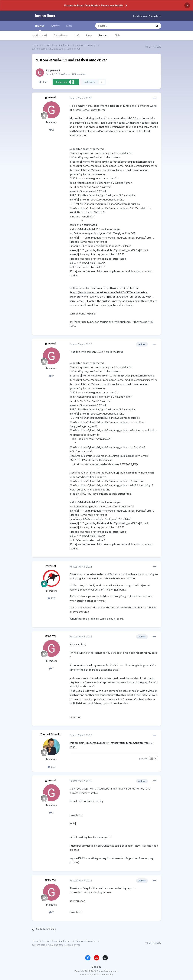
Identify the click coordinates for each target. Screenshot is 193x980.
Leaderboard (40, 35)
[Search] (117, 26)
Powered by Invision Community (96, 974)
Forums (103, 35)
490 (51, 598)
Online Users (61, 35)
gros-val (55, 70)
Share (43, 82)
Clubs (118, 35)
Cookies (96, 967)
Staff (77, 35)
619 (51, 767)
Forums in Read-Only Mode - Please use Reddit (94, 5)
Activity (55, 26)
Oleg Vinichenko (51, 734)
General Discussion (75, 74)
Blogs (89, 35)
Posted (81, 98)
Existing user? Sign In (147, 16)
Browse (40, 28)
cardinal (51, 566)
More (69, 26)
